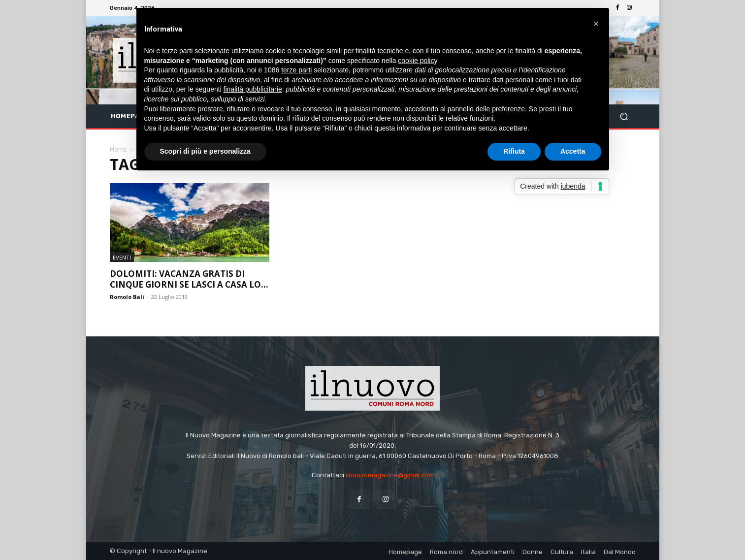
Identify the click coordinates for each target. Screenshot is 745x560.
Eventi (122, 257)
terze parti (296, 70)
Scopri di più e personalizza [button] (205, 151)
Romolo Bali (127, 297)
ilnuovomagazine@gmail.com (390, 475)
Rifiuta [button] (514, 151)
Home (118, 149)
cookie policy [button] (417, 61)
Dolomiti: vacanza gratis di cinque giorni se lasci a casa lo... (189, 279)
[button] (624, 116)
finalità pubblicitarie (253, 89)
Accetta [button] (573, 151)
